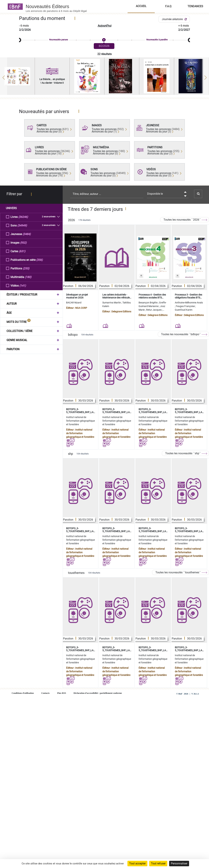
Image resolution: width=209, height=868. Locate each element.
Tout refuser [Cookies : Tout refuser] (158, 863)
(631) (22, 251)
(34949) (22, 225)
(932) (23, 243)
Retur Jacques (154, 310)
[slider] (104, 40)
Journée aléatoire (175, 19)
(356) (39, 260)
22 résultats (104, 54)
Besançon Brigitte (148, 303)
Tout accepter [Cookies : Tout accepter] (137, 863)
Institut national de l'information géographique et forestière (80, 421)
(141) (23, 285)
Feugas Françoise (186, 306)
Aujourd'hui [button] (105, 26)
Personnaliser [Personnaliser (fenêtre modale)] (179, 863)
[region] (104, 77)
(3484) (27, 234)
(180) (28, 277)
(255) (26, 268)
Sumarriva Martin (112, 303)
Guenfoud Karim (184, 310)
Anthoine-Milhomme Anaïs (189, 303)
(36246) (23, 217)
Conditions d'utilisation (23, 693)
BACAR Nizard (74, 303)
